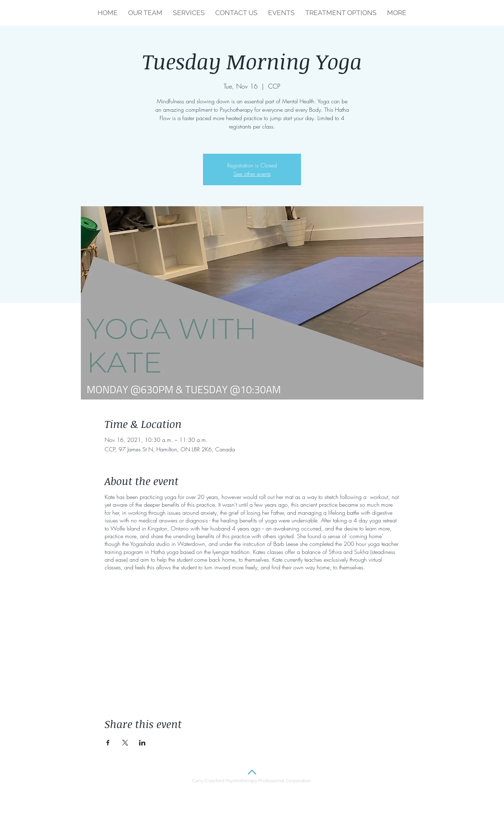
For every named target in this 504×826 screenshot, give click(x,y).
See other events (252, 174)
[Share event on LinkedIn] (142, 743)
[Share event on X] (125, 743)
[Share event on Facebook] (108, 743)
